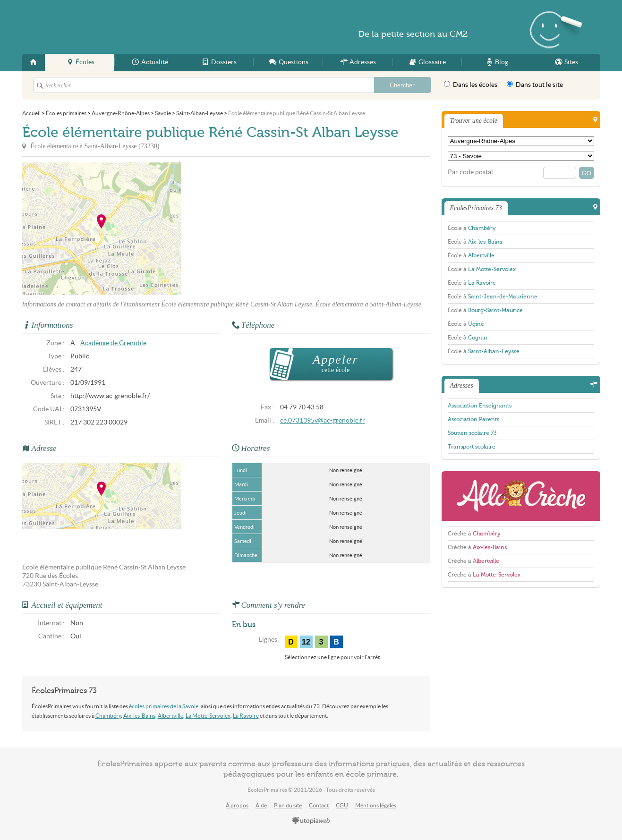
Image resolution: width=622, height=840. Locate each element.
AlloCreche (521, 496)
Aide (261, 805)
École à (472, 228)
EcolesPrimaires (114, 27)
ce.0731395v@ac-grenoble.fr (323, 420)
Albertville (170, 716)
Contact (319, 805)
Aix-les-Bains (139, 716)
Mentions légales (376, 805)
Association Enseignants (480, 406)
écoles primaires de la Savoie (164, 706)
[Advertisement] (266, 229)
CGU (342, 805)
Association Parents (473, 419)
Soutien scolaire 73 (472, 433)
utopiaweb (311, 821)
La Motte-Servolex (208, 716)
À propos (237, 805)
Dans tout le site (535, 85)
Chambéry (108, 716)
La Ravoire (246, 716)
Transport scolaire (472, 447)
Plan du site (288, 805)
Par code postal (470, 172)
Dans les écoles (471, 85)
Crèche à (474, 534)
